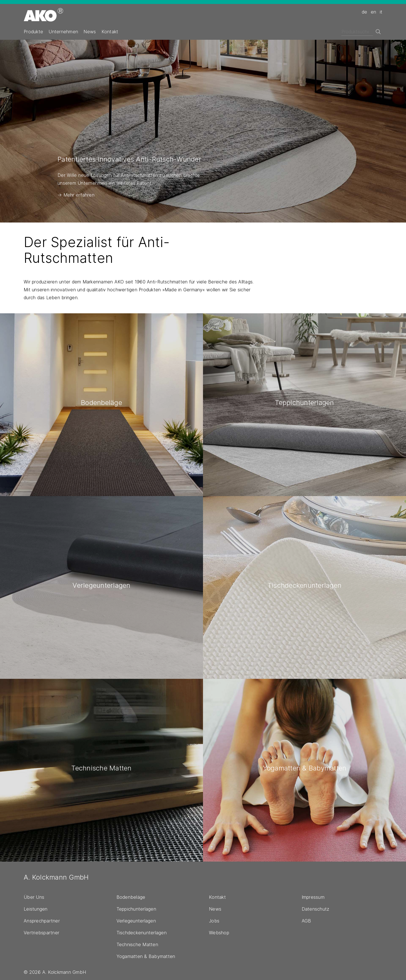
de (365, 12)
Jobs (214, 921)
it (381, 12)
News (90, 32)
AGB (306, 921)
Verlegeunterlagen (136, 921)
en (374, 12)
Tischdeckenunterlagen (142, 933)
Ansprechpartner (42, 921)
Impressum (313, 897)
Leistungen (36, 909)
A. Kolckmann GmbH (56, 877)
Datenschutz (316, 909)
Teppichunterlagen (136, 909)
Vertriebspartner (41, 933)
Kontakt (110, 32)
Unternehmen (63, 32)
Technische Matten (137, 944)
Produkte (33, 32)
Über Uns (34, 897)
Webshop (219, 933)
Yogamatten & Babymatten (146, 956)
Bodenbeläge (131, 897)
